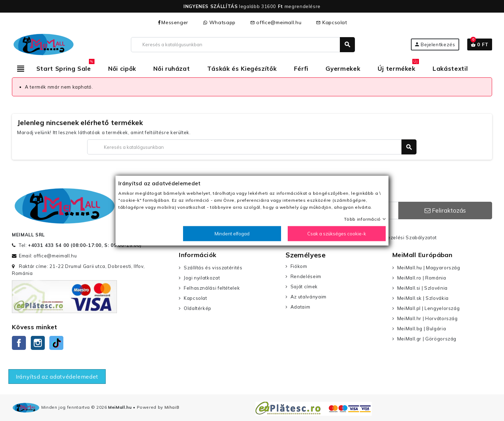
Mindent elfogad (232, 234)
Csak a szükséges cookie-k (337, 234)
